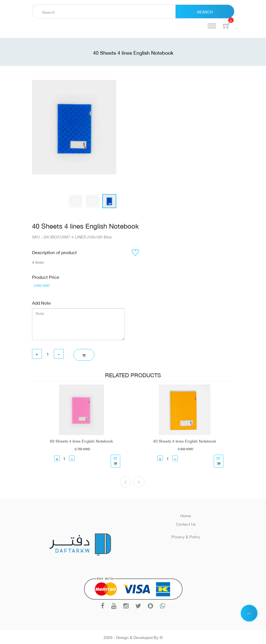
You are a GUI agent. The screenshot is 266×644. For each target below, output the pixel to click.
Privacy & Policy (186, 536)
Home (186, 515)
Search (205, 11)
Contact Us (186, 524)
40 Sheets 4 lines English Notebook (185, 441)
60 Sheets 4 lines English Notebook (81, 441)
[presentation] (126, 482)
